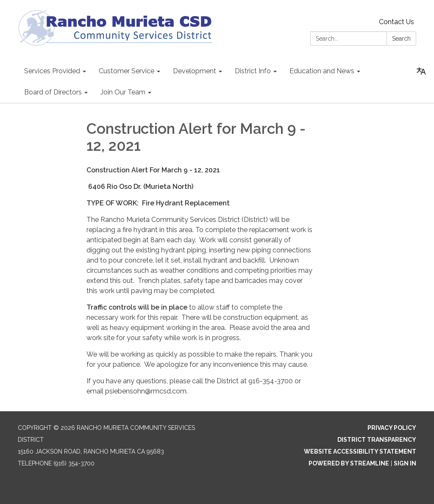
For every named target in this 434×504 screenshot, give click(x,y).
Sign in (405, 463)
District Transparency (377, 440)
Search (401, 39)
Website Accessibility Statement (360, 451)
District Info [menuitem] (253, 71)
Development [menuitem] (195, 71)
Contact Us (396, 22)
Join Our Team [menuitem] (123, 92)
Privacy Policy (392, 428)
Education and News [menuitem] (322, 71)
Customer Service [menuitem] (127, 71)
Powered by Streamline (349, 463)
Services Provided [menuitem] (52, 71)
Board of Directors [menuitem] (53, 92)
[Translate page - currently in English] (421, 71)
